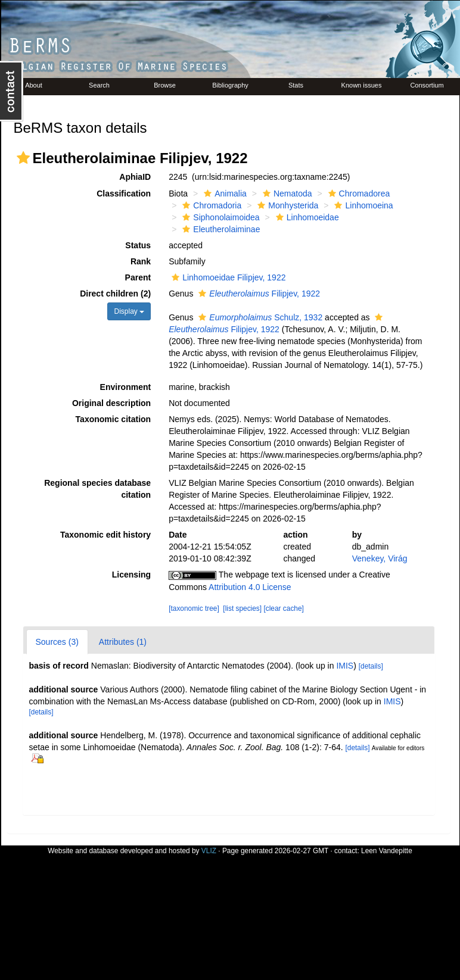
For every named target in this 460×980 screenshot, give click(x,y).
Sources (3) (57, 642)
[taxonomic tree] (194, 608)
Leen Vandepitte (387, 851)
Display (129, 311)
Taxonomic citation (114, 419)
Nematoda (286, 193)
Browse (165, 85)
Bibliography (230, 85)
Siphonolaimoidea (219, 217)
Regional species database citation (97, 489)
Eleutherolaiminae (220, 229)
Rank (141, 261)
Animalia (224, 193)
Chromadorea (358, 193)
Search (99, 85)
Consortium (427, 85)
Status (138, 245)
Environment (126, 387)
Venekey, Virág (380, 558)
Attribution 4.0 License (250, 587)
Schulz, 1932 (259, 317)
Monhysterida (286, 205)
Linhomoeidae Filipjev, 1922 (227, 277)
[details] (371, 666)
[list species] (242, 608)
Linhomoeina (362, 205)
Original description (111, 403)
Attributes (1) (123, 642)
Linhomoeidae (306, 217)
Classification (124, 193)
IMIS (345, 666)
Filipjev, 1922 (258, 294)
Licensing (131, 575)
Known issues (362, 85)
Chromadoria (210, 205)
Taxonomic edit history (105, 535)
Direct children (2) (115, 294)
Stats (296, 85)
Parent (138, 277)
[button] (23, 158)
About (34, 85)
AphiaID (135, 177)
